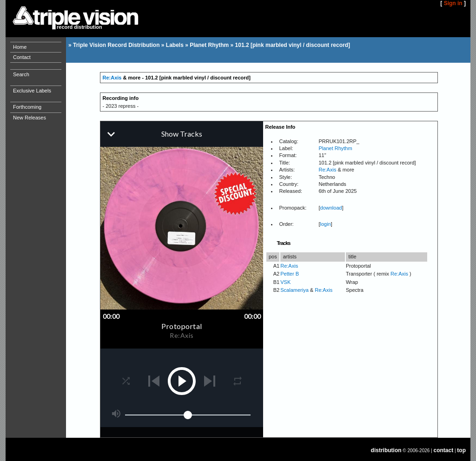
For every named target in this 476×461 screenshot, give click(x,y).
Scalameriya (294, 290)
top (461, 450)
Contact (22, 57)
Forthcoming (27, 107)
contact (444, 450)
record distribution (79, 27)
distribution (386, 450)
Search (21, 74)
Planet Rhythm (209, 45)
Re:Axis (112, 78)
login (326, 224)
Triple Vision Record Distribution (116, 45)
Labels (175, 45)
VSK (285, 282)
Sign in (453, 3)
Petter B (290, 274)
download (331, 208)
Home (20, 47)
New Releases (30, 118)
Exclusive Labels (32, 91)
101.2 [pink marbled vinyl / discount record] (293, 45)
